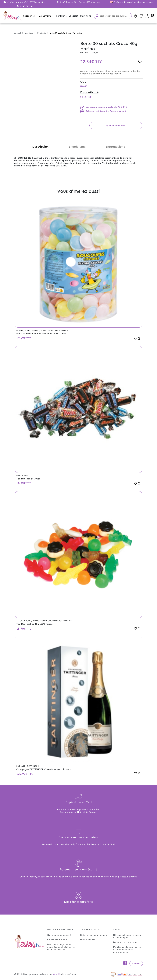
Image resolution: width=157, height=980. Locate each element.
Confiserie (41, 33)
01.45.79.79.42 (27, 6)
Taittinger (33, 766)
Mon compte (88, 940)
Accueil (18, 33)
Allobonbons (24, 621)
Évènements (46, 16)
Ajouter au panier (116, 125)
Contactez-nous (57, 940)
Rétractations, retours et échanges (127, 936)
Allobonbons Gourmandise (48, 621)
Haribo (84, 53)
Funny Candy (32, 330)
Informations (115, 147)
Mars (19, 476)
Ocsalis (57, 974)
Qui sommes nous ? (59, 935)
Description (40, 147)
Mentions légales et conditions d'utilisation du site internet (62, 947)
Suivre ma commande (94, 935)
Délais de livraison (125, 942)
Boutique (29, 33)
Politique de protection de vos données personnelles (128, 949)
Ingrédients (77, 147)
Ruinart (21, 766)
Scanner (136, 963)
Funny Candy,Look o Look (55, 330)
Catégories (30, 16)
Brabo (20, 330)
